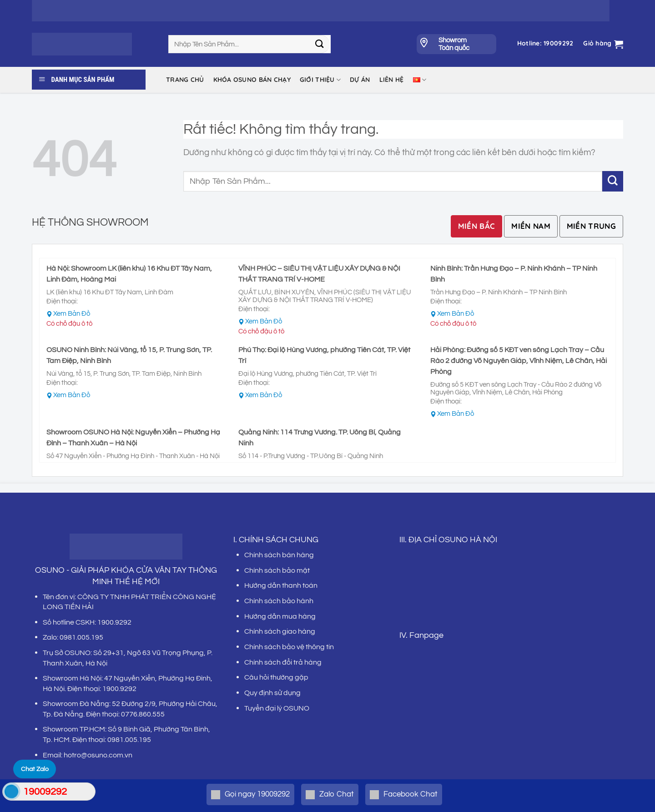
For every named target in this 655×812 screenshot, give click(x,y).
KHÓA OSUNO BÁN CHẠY (252, 80)
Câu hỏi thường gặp (276, 677)
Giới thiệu (320, 80)
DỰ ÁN (360, 80)
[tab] (477, 226)
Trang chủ (185, 80)
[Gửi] (320, 44)
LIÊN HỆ (392, 80)
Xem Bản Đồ (72, 314)
